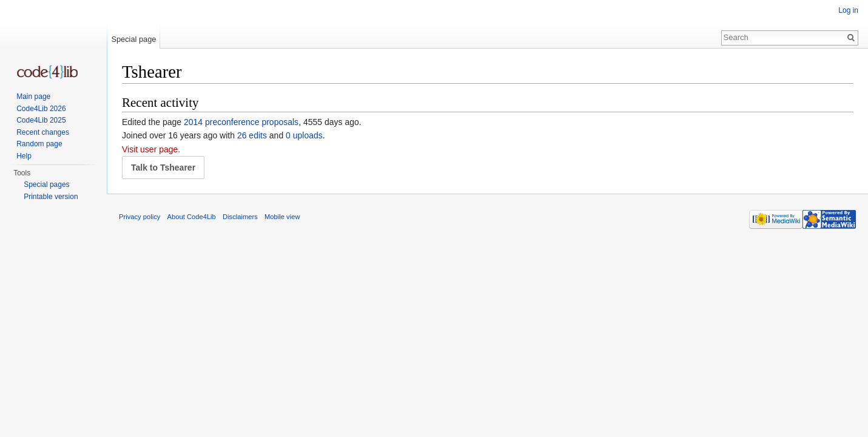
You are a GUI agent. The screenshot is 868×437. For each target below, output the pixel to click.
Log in (848, 10)
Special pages (46, 185)
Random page (39, 144)
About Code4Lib (192, 217)
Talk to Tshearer (163, 168)
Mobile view (282, 217)
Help (24, 156)
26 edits (252, 135)
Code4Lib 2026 (41, 109)
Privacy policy (140, 217)
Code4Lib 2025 (41, 120)
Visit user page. (151, 149)
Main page (33, 97)
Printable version (51, 197)
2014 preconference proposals (241, 122)
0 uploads (304, 135)
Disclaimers (240, 217)
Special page (133, 39)
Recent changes (43, 132)
